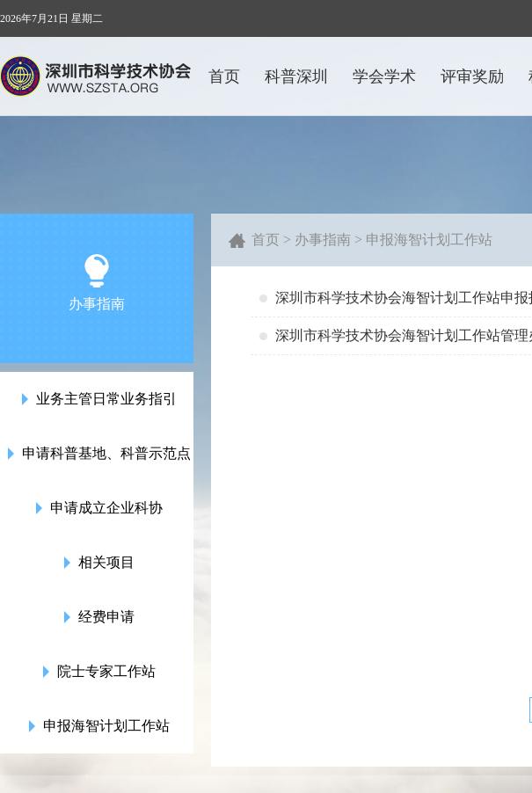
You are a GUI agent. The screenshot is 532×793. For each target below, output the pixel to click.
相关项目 (97, 563)
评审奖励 (472, 76)
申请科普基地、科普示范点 (97, 454)
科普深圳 (296, 76)
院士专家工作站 (97, 672)
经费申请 (97, 617)
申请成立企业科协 (97, 508)
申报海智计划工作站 (97, 726)
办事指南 (323, 240)
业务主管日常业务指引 (97, 399)
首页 (224, 76)
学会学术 (384, 76)
